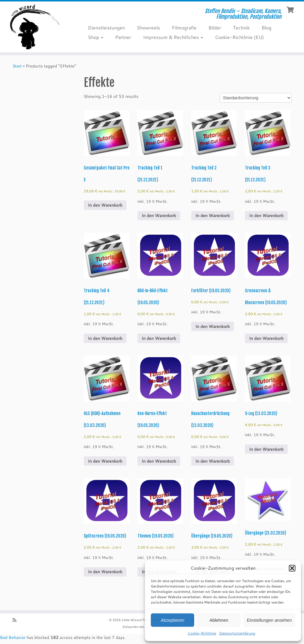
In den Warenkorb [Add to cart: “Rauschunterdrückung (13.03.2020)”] (213, 461)
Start (17, 66)
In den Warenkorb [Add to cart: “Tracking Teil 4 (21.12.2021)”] (105, 338)
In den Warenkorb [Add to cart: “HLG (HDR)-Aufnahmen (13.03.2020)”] (105, 461)
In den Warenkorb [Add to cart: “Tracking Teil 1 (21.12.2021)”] (159, 216)
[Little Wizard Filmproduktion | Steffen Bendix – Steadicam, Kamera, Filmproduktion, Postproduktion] (36, 27)
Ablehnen (219, 620)
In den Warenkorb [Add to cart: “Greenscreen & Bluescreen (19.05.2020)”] (266, 338)
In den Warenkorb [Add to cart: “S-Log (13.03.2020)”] (266, 449)
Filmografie (184, 28)
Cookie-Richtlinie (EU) (239, 37)
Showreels (148, 28)
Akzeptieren (172, 620)
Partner (123, 37)
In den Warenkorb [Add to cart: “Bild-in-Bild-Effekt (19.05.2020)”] (159, 338)
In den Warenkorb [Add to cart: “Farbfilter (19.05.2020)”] (213, 326)
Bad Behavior (13, 637)
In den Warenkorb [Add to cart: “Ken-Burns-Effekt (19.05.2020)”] (159, 461)
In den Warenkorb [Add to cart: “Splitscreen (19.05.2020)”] (105, 572)
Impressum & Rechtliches (173, 37)
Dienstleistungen (106, 28)
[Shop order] (256, 98)
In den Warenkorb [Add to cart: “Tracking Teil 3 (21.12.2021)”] (266, 216)
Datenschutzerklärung (237, 633)
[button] (292, 568)
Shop (96, 37)
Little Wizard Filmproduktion (143, 620)
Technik (241, 28)
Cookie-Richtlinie (202, 633)
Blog (266, 28)
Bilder (215, 28)
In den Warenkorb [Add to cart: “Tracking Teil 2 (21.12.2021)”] (213, 216)
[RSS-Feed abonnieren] (16, 620)
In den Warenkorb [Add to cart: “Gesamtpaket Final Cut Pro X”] (105, 205)
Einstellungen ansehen (269, 620)
